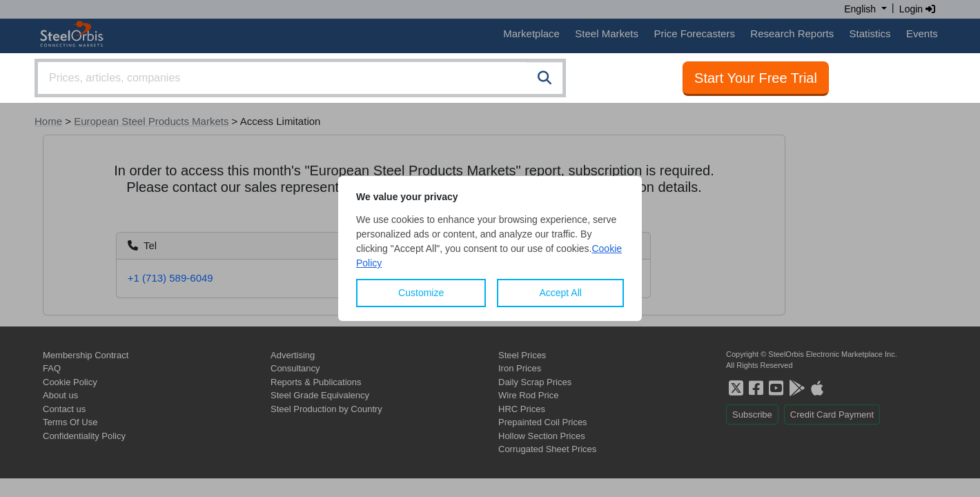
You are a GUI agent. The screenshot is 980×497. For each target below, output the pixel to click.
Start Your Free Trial (756, 78)
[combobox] (300, 78)
